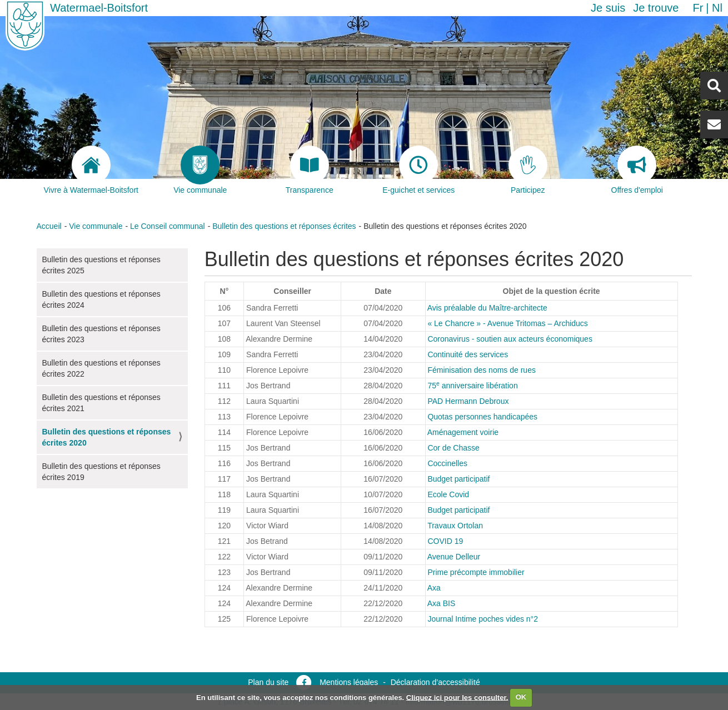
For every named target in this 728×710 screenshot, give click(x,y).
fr (698, 8)
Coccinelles (447, 463)
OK (521, 697)
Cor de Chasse (453, 448)
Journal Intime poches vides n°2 (483, 619)
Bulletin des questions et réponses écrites (284, 226)
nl (717, 8)
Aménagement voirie (463, 432)
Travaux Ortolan (455, 526)
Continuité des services (468, 354)
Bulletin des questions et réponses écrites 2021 (101, 403)
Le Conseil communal (168, 226)
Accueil (49, 226)
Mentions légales (349, 682)
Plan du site (268, 682)
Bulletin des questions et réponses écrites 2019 (101, 472)
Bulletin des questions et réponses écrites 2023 (101, 334)
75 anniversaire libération (472, 386)
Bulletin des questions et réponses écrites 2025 (101, 265)
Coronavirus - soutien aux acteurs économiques (510, 339)
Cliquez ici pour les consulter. (457, 697)
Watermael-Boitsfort (99, 8)
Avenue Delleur (454, 557)
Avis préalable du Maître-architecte (487, 308)
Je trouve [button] (656, 8)
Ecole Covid (448, 494)
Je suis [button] (608, 8)
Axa (434, 588)
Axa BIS (442, 603)
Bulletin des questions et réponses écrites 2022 (101, 368)
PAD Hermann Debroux (468, 401)
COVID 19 (445, 541)
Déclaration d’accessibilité (435, 682)
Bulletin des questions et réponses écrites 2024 (101, 299)
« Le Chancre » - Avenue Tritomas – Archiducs (507, 323)
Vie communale (96, 226)
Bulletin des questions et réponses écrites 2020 (107, 437)
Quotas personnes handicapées (482, 417)
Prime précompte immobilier (476, 572)
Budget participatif (458, 479)
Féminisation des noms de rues (482, 370)
